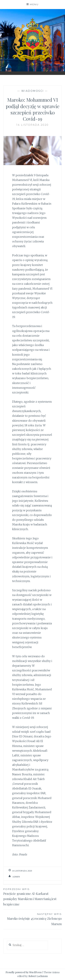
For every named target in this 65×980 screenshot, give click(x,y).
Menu (34, 4)
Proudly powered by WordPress (24, 972)
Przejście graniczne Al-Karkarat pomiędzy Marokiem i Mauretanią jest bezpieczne (33, 897)
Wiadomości (33, 91)
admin (16, 877)
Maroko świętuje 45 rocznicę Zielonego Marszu (33, 919)
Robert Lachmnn (38, 976)
